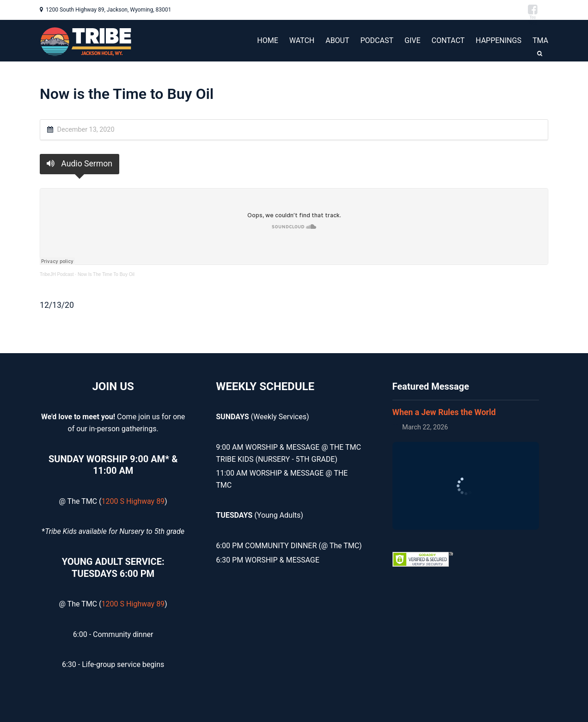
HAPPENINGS (499, 40)
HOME (267, 40)
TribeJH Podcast (57, 274)
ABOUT (337, 40)
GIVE (413, 40)
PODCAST (377, 40)
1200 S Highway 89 (133, 501)
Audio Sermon (80, 164)
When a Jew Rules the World (444, 412)
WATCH (302, 40)
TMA (540, 40)
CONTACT (448, 40)
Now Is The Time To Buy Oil (106, 274)
